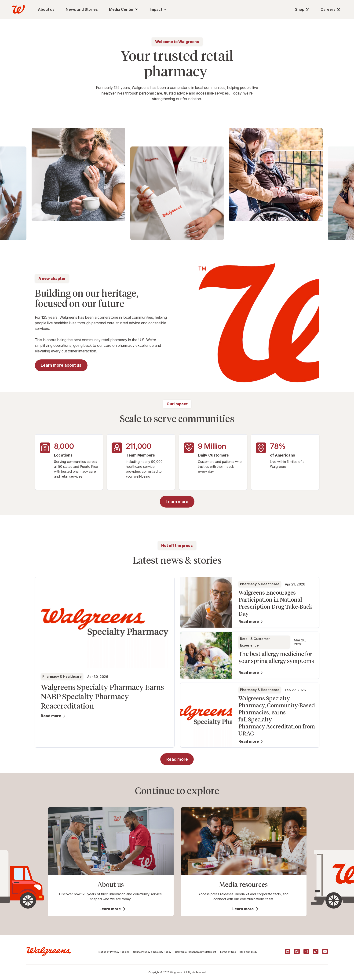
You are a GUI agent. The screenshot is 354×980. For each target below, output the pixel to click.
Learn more (110, 909)
